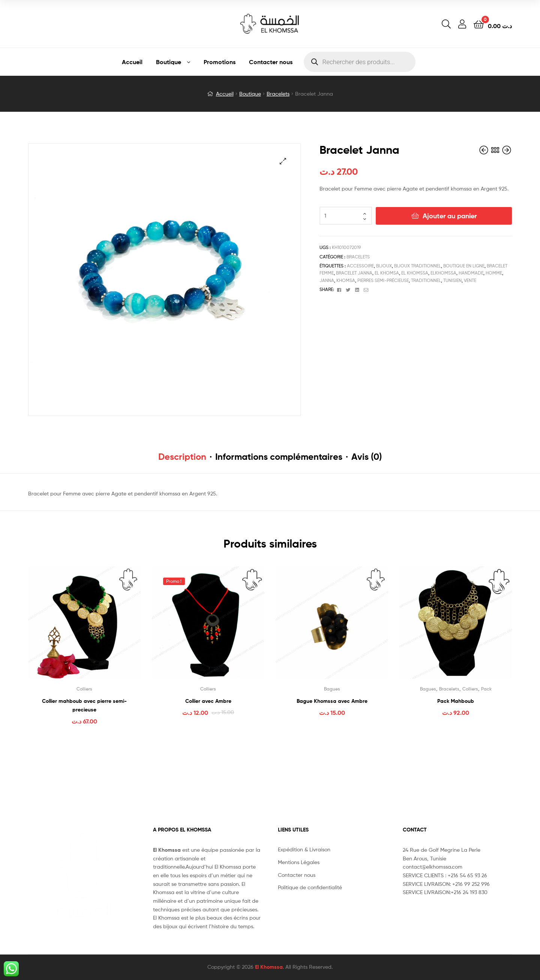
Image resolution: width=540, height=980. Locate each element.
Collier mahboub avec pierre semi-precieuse (84, 705)
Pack (486, 689)
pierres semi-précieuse (383, 280)
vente (470, 280)
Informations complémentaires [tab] (279, 457)
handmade (471, 273)
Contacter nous (271, 62)
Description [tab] (182, 457)
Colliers (84, 689)
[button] (283, 161)
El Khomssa (269, 967)
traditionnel (426, 280)
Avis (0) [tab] (367, 457)
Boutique (169, 62)
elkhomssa (443, 273)
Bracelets (278, 94)
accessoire (360, 266)
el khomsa (387, 273)
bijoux (384, 266)
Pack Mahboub (456, 701)
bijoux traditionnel (418, 266)
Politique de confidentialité (310, 887)
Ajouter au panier (450, 216)
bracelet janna (354, 273)
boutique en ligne (464, 266)
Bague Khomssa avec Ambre (332, 701)
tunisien (452, 280)
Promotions (220, 62)
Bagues (332, 689)
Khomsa (346, 280)
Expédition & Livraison (304, 849)
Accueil (132, 62)
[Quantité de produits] (346, 216)
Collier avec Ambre (208, 701)
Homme (494, 273)
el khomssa (415, 273)
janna (327, 280)
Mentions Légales (299, 862)
